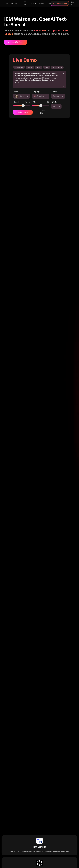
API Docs (26, 3)
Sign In (72, 3)
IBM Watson (39, 847)
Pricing (33, 3)
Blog (49, 3)
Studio (42, 3)
